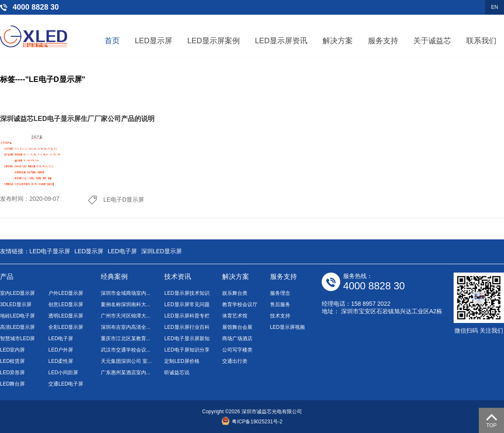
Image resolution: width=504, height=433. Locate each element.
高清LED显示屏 (17, 327)
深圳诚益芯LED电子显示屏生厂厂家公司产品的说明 (77, 119)
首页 (112, 41)
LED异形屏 (12, 373)
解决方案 (338, 41)
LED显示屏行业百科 (187, 327)
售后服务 (280, 304)
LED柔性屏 (61, 361)
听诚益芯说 (177, 373)
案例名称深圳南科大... (126, 304)
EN (495, 7)
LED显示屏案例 (214, 41)
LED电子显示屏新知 (187, 339)
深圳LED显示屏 (161, 251)
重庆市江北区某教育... (126, 339)
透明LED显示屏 (66, 316)
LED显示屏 (154, 41)
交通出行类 (235, 361)
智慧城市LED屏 (17, 339)
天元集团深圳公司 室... (126, 361)
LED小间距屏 (63, 373)
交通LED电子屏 (66, 384)
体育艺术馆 (235, 316)
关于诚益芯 (432, 41)
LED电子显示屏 (50, 251)
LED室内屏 (12, 350)
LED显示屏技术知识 (187, 293)
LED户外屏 (61, 350)
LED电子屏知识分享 (187, 350)
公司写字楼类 (237, 350)
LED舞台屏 (12, 384)
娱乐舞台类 (235, 293)
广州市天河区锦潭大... (126, 316)
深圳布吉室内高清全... (126, 327)
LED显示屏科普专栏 (187, 316)
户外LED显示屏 (66, 293)
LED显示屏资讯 (281, 41)
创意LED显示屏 (66, 304)
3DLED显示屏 (16, 304)
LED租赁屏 (12, 361)
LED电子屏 (122, 251)
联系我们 (481, 41)
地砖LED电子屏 (17, 316)
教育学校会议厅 (240, 304)
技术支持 (280, 316)
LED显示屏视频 (287, 327)
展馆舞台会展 (237, 327)
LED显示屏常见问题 (187, 304)
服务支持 (383, 41)
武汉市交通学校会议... (126, 350)
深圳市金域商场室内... (126, 293)
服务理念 (280, 293)
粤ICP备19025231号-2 (252, 422)
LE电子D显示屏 (124, 199)
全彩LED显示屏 (66, 327)
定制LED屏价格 (182, 361)
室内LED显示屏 (17, 293)
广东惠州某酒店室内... (126, 373)
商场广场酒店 (237, 339)
